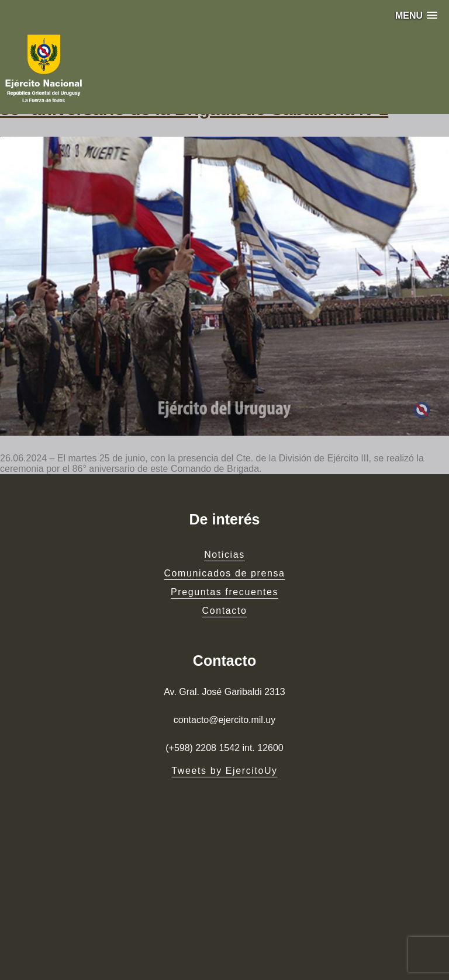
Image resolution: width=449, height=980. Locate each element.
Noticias (224, 555)
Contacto (225, 611)
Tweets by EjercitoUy (224, 771)
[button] (416, 15)
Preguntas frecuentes (224, 592)
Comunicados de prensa (224, 573)
